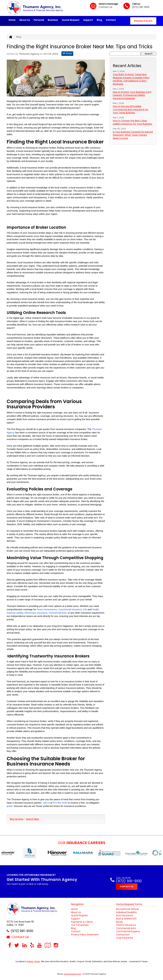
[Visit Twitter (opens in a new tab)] (17, 945)
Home (12, 20)
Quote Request (79, 915)
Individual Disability (126, 912)
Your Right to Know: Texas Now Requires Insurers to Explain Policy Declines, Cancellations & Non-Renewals (131, 79)
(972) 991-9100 (141, 7)
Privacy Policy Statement (85, 935)
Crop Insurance (125, 938)
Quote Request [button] (71, 20)
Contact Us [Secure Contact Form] (18, 937)
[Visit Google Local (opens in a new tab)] (48, 945)
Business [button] (53, 20)
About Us (25, 20)
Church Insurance (126, 925)
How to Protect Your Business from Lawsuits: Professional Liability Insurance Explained (132, 95)
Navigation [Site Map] (77, 904)
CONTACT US (127, 887)
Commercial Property (128, 931)
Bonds (119, 922)
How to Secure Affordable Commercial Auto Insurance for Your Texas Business (131, 109)
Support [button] (88, 20)
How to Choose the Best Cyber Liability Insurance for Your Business (132, 122)
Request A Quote (143, 21)
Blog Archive (17, 819)
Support (75, 919)
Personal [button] (39, 20)
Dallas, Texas (33, 961)
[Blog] (11, 953)
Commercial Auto (126, 928)
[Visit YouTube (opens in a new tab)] (39, 945)
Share (67, 53)
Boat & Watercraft (126, 919)
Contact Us (106, 7)
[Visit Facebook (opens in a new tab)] (10, 945)
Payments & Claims (82, 922)
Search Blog (32, 819)
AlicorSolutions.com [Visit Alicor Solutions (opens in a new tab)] (73, 974)
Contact (111, 20)
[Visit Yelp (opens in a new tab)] (32, 945)
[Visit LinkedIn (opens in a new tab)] (24, 945)
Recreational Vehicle (127, 909)
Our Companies (80, 925)
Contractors (123, 935)
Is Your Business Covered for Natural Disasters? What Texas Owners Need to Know (133, 135)
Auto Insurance (124, 915)
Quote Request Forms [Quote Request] (129, 904)
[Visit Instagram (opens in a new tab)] (56, 945)
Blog (99, 20)
